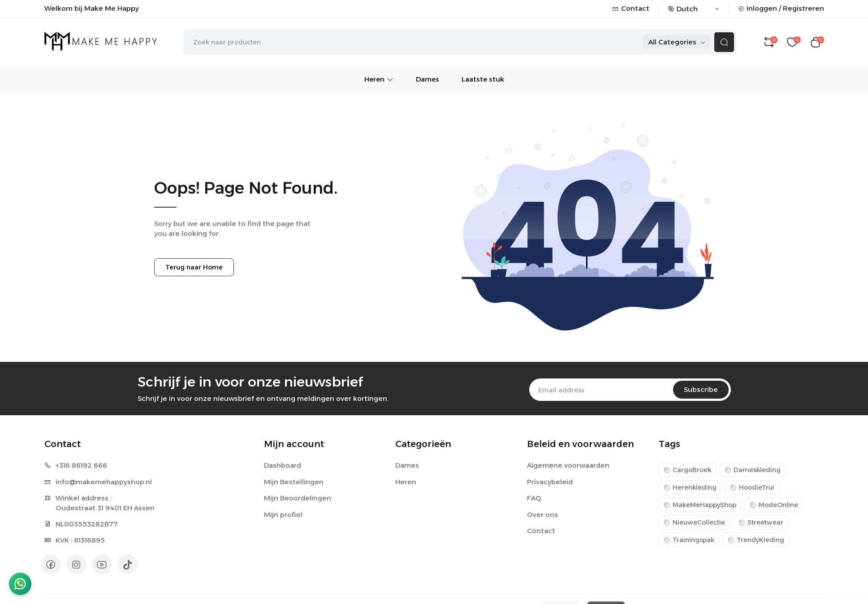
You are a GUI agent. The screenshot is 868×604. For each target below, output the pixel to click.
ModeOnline (774, 505)
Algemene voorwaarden (568, 465)
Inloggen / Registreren (781, 8)
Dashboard (283, 465)
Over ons (542, 515)
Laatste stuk (483, 79)
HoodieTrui (752, 487)
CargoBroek (687, 470)
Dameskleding (753, 470)
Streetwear (761, 522)
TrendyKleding (756, 540)
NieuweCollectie (694, 522)
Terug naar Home (194, 267)
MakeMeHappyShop (700, 505)
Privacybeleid (550, 482)
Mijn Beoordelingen (298, 498)
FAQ (534, 498)
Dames (428, 79)
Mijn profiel (283, 515)
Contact (631, 8)
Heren (379, 79)
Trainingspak (689, 540)
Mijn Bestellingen (294, 482)
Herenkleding (690, 487)
